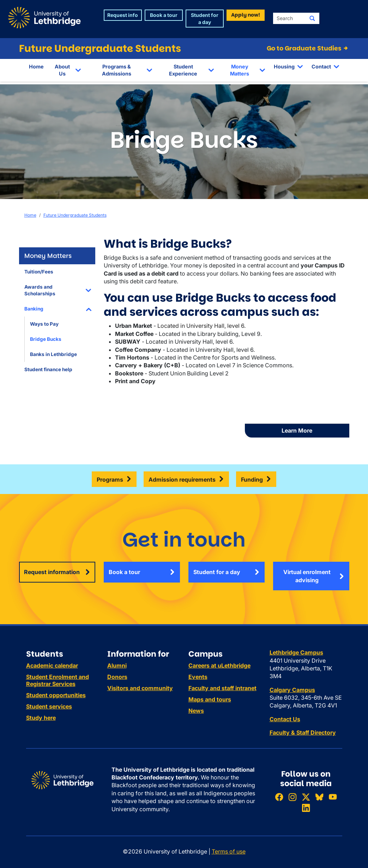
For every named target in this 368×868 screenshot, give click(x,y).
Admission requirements (182, 480)
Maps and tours (210, 699)
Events (198, 677)
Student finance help (48, 369)
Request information (52, 572)
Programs (110, 480)
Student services (49, 706)
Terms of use (229, 851)
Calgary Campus (292, 690)
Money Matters (240, 70)
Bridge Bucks (46, 339)
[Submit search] (312, 18)
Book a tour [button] (164, 15)
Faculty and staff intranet (222, 688)
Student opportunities (56, 695)
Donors (117, 677)
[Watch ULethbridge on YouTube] (333, 797)
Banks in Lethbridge (53, 354)
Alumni (117, 665)
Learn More (297, 430)
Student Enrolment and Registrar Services (58, 680)
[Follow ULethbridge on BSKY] (319, 797)
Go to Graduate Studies (308, 48)
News (196, 711)
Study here (41, 718)
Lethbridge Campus (296, 652)
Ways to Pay (44, 324)
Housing (284, 67)
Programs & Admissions (117, 70)
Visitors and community (140, 688)
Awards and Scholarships (40, 290)
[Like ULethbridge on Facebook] (279, 797)
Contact (321, 67)
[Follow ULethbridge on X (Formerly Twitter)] (306, 797)
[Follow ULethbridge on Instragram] (292, 797)
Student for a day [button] (205, 19)
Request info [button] (123, 15)
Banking (34, 309)
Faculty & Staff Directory (303, 733)
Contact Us (285, 719)
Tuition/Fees (39, 272)
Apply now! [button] (246, 15)
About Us (62, 70)
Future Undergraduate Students (100, 49)
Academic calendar (52, 665)
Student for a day (217, 572)
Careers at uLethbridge (219, 665)
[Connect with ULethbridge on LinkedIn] (306, 808)
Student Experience (183, 70)
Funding (252, 480)
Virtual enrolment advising (307, 576)
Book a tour (124, 572)
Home (36, 67)
